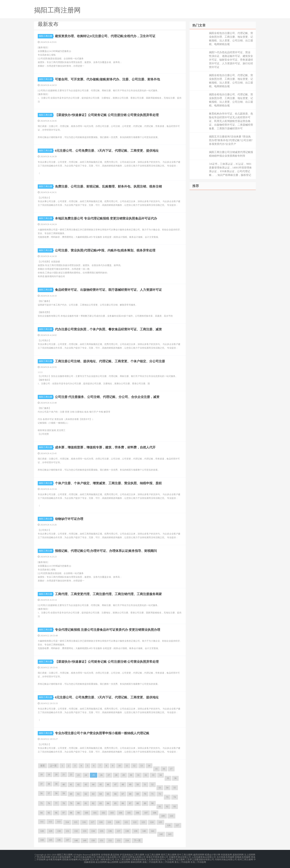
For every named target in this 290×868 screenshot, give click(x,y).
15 (156, 769)
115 (76, 822)
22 (71, 775)
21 (64, 775)
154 (127, 840)
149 (85, 840)
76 (49, 803)
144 (42, 840)
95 (49, 813)
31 (138, 775)
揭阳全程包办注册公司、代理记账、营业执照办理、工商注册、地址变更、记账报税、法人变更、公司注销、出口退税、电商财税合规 (231, 39)
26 (101, 775)
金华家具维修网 (54, 859)
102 (103, 813)
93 (175, 806)
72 (160, 794)
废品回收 (115, 855)
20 (56, 775)
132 (76, 831)
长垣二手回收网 (198, 861)
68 (130, 794)
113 (59, 822)
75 (41, 803)
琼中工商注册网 (185, 855)
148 (76, 840)
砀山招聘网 (113, 861)
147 (68, 840)
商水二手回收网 (166, 861)
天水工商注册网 (123, 859)
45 (101, 784)
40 (64, 784)
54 (167, 788)
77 (56, 803)
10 (119, 766)
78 (64, 803)
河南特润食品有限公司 (226, 859)
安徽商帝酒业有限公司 (180, 857)
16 (164, 769)
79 (71, 803)
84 (108, 803)
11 (127, 766)
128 (42, 831)
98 (71, 813)
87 (130, 803)
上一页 (53, 766)
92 (167, 806)
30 (131, 775)
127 (177, 825)
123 (143, 822)
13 (142, 766)
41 (71, 784)
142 (161, 834)
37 (41, 784)
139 (136, 831)
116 (84, 822)
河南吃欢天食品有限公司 (108, 857)
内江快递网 (84, 859)
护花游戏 (124, 855)
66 (115, 794)
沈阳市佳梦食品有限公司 (133, 857)
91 (160, 806)
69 (138, 794)
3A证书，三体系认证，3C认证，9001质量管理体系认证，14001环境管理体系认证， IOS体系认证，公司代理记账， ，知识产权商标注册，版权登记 (230, 170)
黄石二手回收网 (182, 861)
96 (56, 813)
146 (59, 840)
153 (119, 840)
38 (49, 784)
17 (171, 769)
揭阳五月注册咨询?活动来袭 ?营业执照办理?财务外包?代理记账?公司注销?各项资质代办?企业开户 (231, 140)
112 (50, 822)
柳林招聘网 (136, 861)
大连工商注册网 (153, 855)
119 (109, 822)
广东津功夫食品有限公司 (83, 857)
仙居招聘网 (124, 861)
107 (146, 813)
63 (93, 794)
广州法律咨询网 (42, 857)
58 (56, 793)
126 (169, 825)
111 (42, 822)
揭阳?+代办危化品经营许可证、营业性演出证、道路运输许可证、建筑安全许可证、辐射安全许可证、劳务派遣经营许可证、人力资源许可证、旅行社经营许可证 (231, 60)
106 (137, 813)
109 (163, 816)
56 (41, 793)
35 (168, 778)
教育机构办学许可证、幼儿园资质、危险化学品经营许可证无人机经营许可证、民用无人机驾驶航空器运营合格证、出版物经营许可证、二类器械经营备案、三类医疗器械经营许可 (231, 121)
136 (110, 831)
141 (153, 831)
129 (50, 831)
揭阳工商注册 (46, 36)
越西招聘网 (199, 855)
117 (92, 822)
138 (127, 831)
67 (123, 794)
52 (152, 784)
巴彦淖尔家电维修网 (61, 857)
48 (123, 784)
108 (154, 813)
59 (64, 793)
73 (167, 797)
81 (86, 803)
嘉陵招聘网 (238, 855)
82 (93, 803)
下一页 (137, 840)
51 (145, 784)
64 (101, 794)
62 (86, 794)
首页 (43, 766)
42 (78, 784)
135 (102, 831)
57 (49, 793)
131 (68, 831)
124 (152, 822)
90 (152, 803)
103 (112, 813)
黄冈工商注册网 (169, 855)
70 (145, 794)
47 (115, 784)
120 (118, 822)
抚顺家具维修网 (243, 857)
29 (124, 775)
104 (120, 813)
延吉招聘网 (101, 861)
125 (160, 822)
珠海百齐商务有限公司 (157, 857)
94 (41, 813)
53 (160, 788)
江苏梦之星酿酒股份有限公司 (200, 859)
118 (101, 822)
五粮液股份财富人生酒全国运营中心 (149, 859)
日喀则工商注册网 (176, 859)
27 (109, 775)
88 (138, 803)
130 (59, 831)
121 (126, 822)
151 (102, 840)
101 (95, 813)
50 (138, 784)
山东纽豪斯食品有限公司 (204, 857)
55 (175, 788)
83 (101, 803)
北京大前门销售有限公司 (102, 859)
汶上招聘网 (250, 855)
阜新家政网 (226, 855)
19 (49, 775)
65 (108, 794)
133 (85, 831)
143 (170, 834)
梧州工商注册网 (245, 859)
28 (116, 775)
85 (115, 803)
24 (86, 775)
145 (50, 840)
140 (144, 831)
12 (134, 766)
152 (110, 840)
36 (175, 778)
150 (93, 840)
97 (64, 813)
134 (93, 831)
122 (135, 822)
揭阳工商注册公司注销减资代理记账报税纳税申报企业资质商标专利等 (231, 154)
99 (78, 813)
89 (145, 803)
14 (149, 766)
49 (130, 784)
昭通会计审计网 (213, 855)
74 (175, 797)
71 (152, 794)
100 (86, 813)
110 (171, 816)
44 (93, 784)
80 (78, 803)
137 (119, 831)
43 (86, 784)
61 (78, 794)
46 (108, 784)
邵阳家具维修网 (70, 859)
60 (71, 794)
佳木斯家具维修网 (225, 857)
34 (161, 775)
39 (56, 784)
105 (129, 813)
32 (146, 775)
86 (123, 803)
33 (153, 775)
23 (78, 775)
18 (41, 775)
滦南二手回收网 (150, 861)
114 (67, 822)
